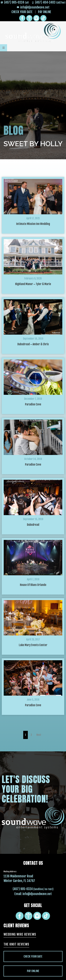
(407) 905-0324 (23, 889)
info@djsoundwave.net (37, 894)
